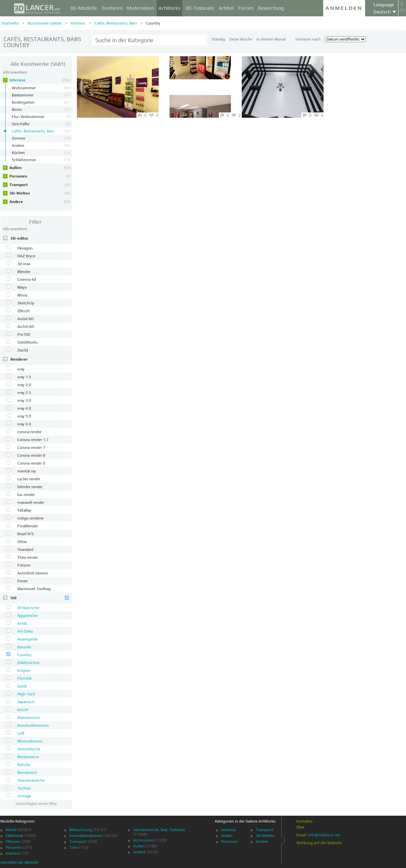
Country (153, 23)
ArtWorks (169, 8)
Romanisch (27, 773)
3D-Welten (40, 193)
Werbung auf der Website (319, 843)
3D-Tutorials (200, 8)
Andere (40, 202)
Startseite (10, 23)
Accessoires (144, 840)
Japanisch (26, 702)
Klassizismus (29, 718)
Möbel (11, 830)
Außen (40, 168)
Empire (24, 671)
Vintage (24, 796)
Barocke (24, 647)
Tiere (74, 847)
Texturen (112, 8)
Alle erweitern (15, 72)
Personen (40, 176)
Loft (21, 733)
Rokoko (24, 765)
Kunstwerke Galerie (45, 23)
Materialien (141, 8)
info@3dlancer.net (324, 835)
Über (300, 827)
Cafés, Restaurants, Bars (116, 23)
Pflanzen (13, 842)
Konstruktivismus (33, 725)
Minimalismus (30, 741)
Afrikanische (28, 608)
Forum (246, 8)
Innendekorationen (86, 836)
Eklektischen (28, 663)
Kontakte (304, 821)
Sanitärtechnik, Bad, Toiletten (159, 830)
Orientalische (29, 749)
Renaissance (28, 757)
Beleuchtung (80, 830)
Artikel (226, 8)
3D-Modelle (83, 8)
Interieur (78, 23)
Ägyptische (27, 616)
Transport (40, 185)
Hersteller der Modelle (19, 862)
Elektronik (14, 836)
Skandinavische (31, 780)
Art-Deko (25, 631)
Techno (24, 788)
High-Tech (26, 694)
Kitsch (23, 710)
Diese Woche (241, 39)
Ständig (218, 39)
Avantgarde (27, 639)
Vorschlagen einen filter (36, 804)
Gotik (22, 686)
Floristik (25, 678)
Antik (22, 623)
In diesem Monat (271, 39)
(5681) (38, 64)
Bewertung (271, 8)
